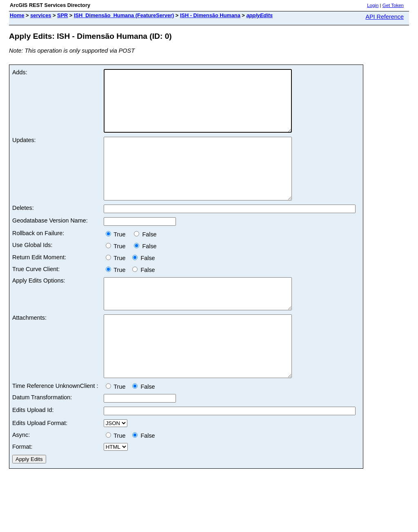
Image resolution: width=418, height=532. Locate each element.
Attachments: (29, 348)
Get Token (393, 5)
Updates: (24, 152)
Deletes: (23, 232)
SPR (62, 15)
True (118, 259)
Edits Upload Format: (40, 466)
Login (373, 5)
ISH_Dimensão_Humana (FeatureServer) (124, 15)
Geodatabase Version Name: (50, 245)
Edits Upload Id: (33, 453)
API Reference (385, 17)
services (41, 15)
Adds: (20, 72)
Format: (22, 490)
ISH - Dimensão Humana (210, 15)
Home (17, 15)
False (145, 259)
